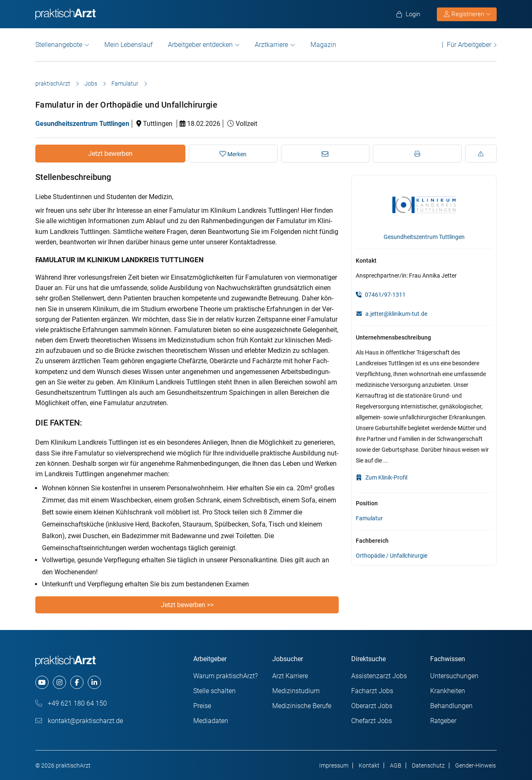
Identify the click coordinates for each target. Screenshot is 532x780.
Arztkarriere (271, 45)
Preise (202, 706)
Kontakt (369, 765)
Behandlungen (451, 706)
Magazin (323, 45)
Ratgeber (443, 721)
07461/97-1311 (381, 295)
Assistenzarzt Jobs (379, 676)
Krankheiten (448, 691)
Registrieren (467, 14)
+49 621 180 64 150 (71, 703)
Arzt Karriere (290, 676)
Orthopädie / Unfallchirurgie (392, 556)
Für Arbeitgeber (469, 45)
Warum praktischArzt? (225, 676)
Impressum (334, 765)
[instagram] (59, 682)
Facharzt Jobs (372, 691)
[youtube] (42, 682)
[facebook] (77, 682)
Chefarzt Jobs (372, 721)
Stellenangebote (59, 45)
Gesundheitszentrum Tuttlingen (82, 124)
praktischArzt (53, 84)
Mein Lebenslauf (128, 45)
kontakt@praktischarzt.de (79, 721)
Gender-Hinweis (475, 765)
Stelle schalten (214, 691)
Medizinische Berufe (302, 706)
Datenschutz (428, 765)
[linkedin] (94, 682)
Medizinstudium (296, 691)
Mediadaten (211, 721)
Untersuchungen (454, 676)
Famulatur (125, 84)
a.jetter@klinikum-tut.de (396, 314)
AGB (396, 765)
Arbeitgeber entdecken (200, 45)
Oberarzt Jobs (372, 706)
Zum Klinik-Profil (382, 477)
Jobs (91, 84)
